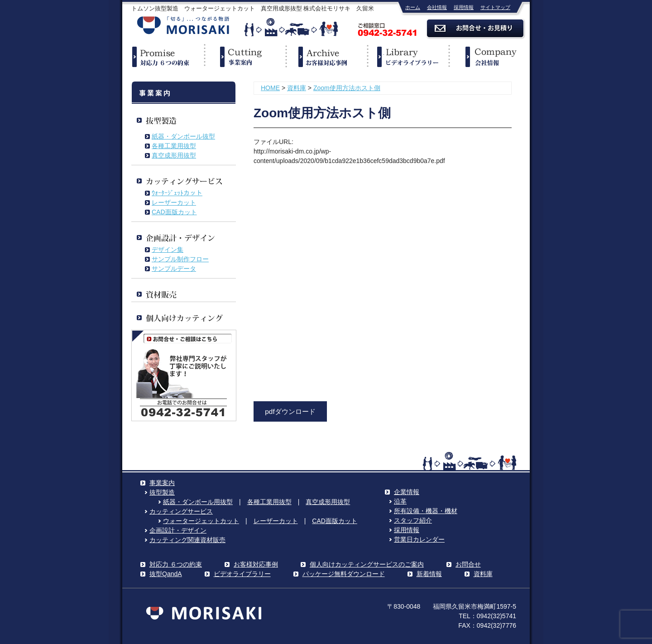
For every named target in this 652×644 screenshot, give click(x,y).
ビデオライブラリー (407, 57)
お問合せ (468, 564)
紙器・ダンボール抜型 (183, 136)
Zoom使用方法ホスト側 (347, 88)
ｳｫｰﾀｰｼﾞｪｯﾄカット (177, 193)
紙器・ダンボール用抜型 (198, 502)
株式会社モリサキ (183, 26)
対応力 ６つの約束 (176, 564)
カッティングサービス (181, 511)
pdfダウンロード (290, 411)
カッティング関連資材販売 (187, 540)
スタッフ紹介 (413, 520)
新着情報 (429, 574)
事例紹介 (326, 57)
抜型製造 (162, 492)
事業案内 (244, 57)
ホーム (413, 7)
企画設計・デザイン (178, 530)
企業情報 (489, 57)
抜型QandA (166, 574)
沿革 (400, 501)
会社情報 (437, 7)
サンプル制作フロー (180, 259)
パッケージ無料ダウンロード (344, 574)
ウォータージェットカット (201, 521)
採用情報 (464, 7)
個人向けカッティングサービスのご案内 (367, 564)
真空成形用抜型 (174, 155)
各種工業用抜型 (174, 146)
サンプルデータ (174, 269)
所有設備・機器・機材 (426, 511)
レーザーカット (174, 202)
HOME (270, 88)
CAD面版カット (174, 212)
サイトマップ (495, 7)
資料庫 (297, 88)
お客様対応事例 (256, 564)
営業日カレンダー (419, 539)
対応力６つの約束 (163, 57)
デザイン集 (168, 250)
